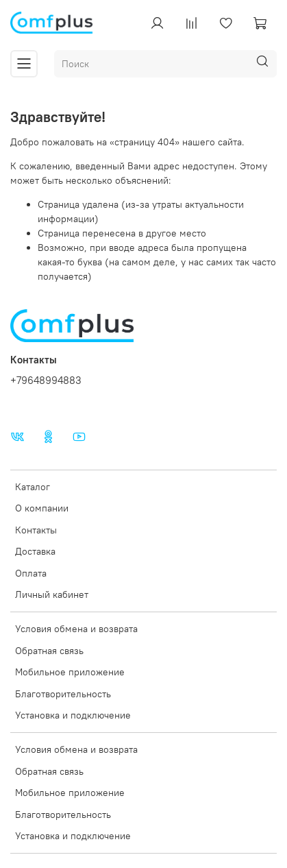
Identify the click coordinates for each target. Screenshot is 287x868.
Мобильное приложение (70, 672)
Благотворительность (63, 694)
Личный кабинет (52, 594)
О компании (42, 508)
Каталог (33, 487)
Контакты (36, 530)
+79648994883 (46, 380)
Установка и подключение (73, 715)
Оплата (31, 573)
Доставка (35, 551)
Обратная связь (49, 651)
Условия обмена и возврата (76, 629)
